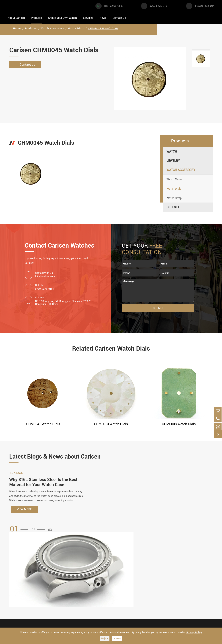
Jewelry (173, 161)
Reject (105, 639)
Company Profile (153, 589)
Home (17, 29)
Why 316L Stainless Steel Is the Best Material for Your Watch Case (45, 484)
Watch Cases (174, 179)
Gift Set (173, 207)
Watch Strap (174, 198)
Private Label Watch (119, 606)
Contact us (26, 65)
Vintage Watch (18, 615)
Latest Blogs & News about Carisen (61, 457)
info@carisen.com (204, 6)
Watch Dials (76, 29)
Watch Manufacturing (120, 571)
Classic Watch (48, 598)
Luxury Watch (48, 582)
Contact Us (119, 18)
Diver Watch (16, 598)
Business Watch (19, 590)
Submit (158, 308)
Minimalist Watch (51, 590)
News (103, 18)
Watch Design (115, 577)
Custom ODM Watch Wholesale (119, 592)
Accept (117, 639)
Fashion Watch (18, 607)
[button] (20, 531)
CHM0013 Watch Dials (111, 424)
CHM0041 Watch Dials (43, 424)
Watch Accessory (52, 29)
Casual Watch (17, 582)
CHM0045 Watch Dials (103, 29)
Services (88, 18)
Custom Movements (119, 600)
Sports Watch (17, 574)
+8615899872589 (114, 6)
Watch (172, 151)
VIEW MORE (24, 512)
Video (146, 577)
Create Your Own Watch (62, 18)
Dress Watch (47, 574)
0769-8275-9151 (159, 6)
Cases (110, 612)
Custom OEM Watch (119, 583)
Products (36, 18)
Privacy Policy (194, 633)
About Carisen (16, 18)
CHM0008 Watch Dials (179, 424)
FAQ (145, 571)
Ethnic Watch (48, 607)
